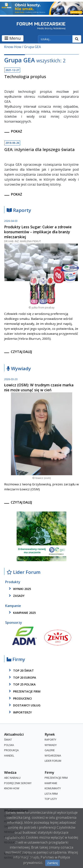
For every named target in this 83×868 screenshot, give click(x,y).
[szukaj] (55, 39)
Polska (9, 745)
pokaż (16, 131)
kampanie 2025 (22, 613)
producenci (20, 698)
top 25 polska (22, 684)
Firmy (16, 659)
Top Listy (51, 799)
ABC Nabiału (12, 778)
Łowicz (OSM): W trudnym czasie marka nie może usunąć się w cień (39, 387)
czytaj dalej (21, 352)
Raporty (19, 210)
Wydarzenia (53, 756)
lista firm (51, 794)
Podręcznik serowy (18, 783)
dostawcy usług (24, 705)
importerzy (20, 712)
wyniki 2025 (19, 589)
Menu (13, 38)
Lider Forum (24, 572)
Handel (9, 756)
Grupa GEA (32, 47)
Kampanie (51, 783)
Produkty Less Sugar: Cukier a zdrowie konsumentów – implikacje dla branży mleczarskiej (38, 232)
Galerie (50, 750)
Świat (8, 740)
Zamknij (52, 863)
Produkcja (11, 750)
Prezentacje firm (24, 691)
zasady (16, 596)
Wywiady (19, 369)
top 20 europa (22, 677)
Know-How (13, 47)
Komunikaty (53, 788)
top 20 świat (21, 670)
